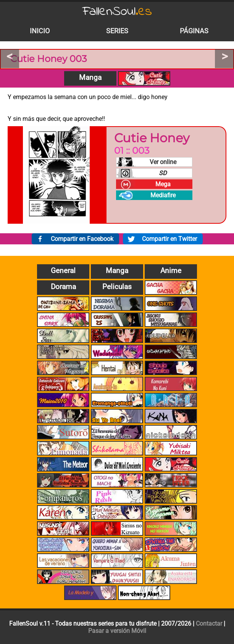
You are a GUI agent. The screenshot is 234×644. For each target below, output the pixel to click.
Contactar (209, 624)
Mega (163, 184)
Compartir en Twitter (169, 239)
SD (163, 173)
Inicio (40, 31)
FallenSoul (117, 12)
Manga (90, 77)
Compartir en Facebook (82, 239)
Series (117, 31)
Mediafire (163, 195)
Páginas (194, 31)
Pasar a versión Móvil (117, 631)
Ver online (163, 162)
